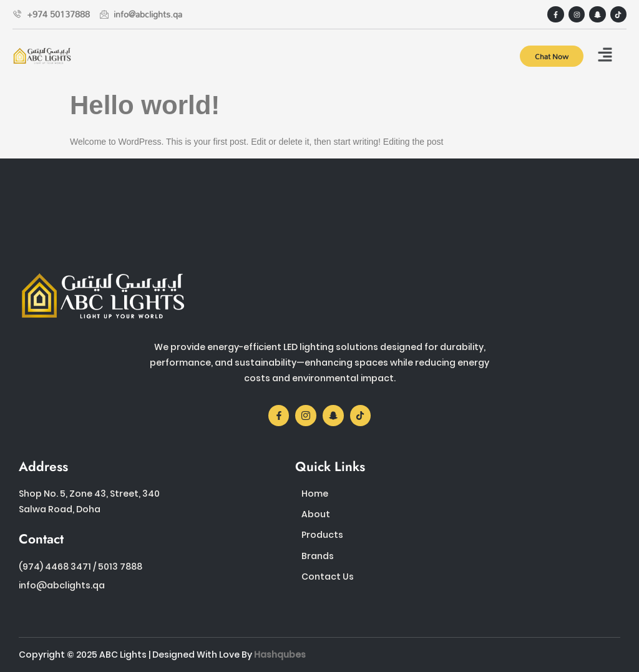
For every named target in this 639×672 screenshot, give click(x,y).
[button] (605, 56)
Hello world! (145, 105)
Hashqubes (280, 655)
